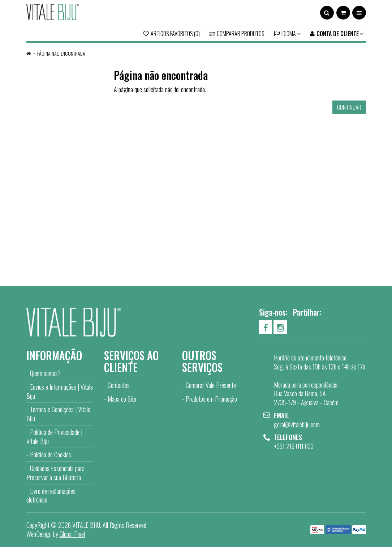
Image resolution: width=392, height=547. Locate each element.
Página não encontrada (61, 53)
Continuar (349, 107)
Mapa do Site (122, 399)
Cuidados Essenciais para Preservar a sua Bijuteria (55, 473)
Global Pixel (72, 534)
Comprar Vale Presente (211, 385)
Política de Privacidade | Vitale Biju (54, 437)
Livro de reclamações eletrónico (51, 495)
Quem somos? (45, 373)
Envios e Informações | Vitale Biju (60, 391)
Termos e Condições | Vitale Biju (58, 414)
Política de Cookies (51, 454)
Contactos (119, 385)
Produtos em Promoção (211, 399)
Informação (54, 355)
